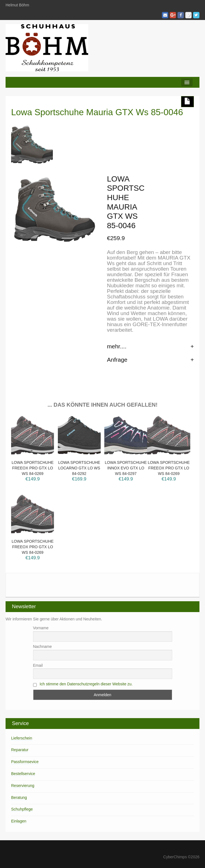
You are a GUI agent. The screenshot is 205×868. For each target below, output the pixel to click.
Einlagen (19, 821)
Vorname (41, 628)
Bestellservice (23, 774)
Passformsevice (25, 762)
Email (38, 665)
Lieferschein (22, 738)
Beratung (19, 797)
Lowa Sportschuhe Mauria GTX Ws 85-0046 (97, 112)
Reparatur (20, 750)
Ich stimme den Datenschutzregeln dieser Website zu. (86, 684)
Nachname (43, 646)
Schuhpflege (22, 809)
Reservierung (23, 786)
